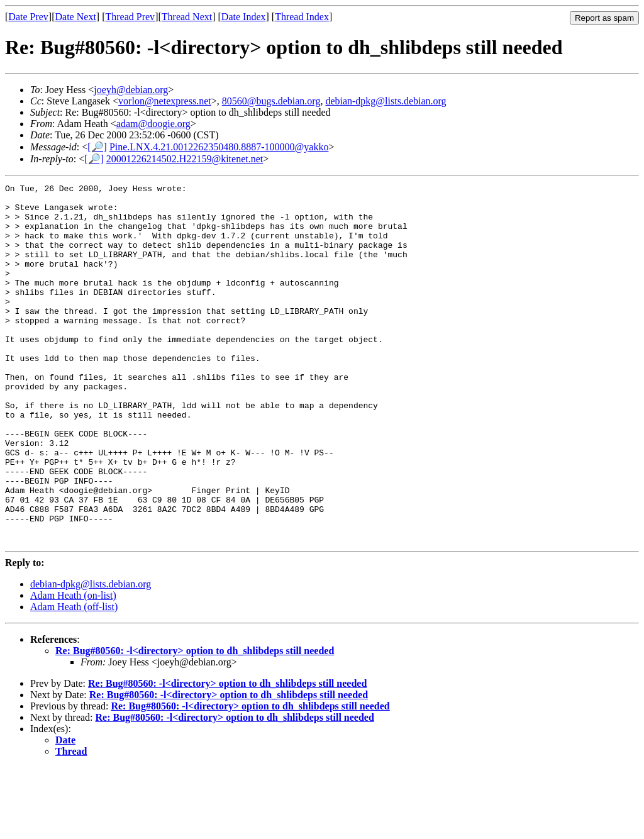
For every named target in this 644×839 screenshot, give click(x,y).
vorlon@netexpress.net (165, 101)
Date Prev (28, 17)
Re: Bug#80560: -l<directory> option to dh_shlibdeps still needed (195, 722)
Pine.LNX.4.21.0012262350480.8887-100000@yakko (219, 147)
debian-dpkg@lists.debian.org (386, 101)
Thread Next (187, 17)
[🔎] (97, 147)
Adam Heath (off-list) (74, 678)
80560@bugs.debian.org (271, 101)
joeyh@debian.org (131, 90)
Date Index (244, 17)
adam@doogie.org (153, 124)
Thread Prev (130, 17)
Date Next (76, 17)
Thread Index (302, 17)
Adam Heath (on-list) (73, 667)
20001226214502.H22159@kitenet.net (185, 159)
